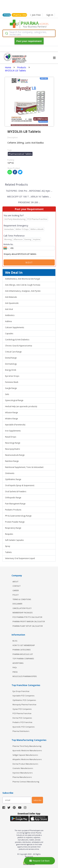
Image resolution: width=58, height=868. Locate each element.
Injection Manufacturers (23, 773)
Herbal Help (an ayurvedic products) (21, 406)
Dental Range (11, 358)
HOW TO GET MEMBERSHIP (24, 645)
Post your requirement (29, 41)
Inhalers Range (12, 419)
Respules (9, 534)
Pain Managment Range (15, 504)
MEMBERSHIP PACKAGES (23, 613)
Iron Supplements (13, 431)
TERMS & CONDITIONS (22, 599)
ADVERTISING (18, 663)
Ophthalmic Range (13, 479)
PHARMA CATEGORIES (21, 650)
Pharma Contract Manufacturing (26, 782)
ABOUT (15, 582)
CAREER (16, 590)
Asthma (8, 321)
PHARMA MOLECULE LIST (23, 654)
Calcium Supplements (15, 327)
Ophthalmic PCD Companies (24, 700)
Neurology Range (13, 443)
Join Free (35, 15)
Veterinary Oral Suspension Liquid (20, 558)
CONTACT (17, 586)
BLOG (15, 641)
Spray (8, 546)
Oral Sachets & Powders (16, 491)
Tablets (8, 552)
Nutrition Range (12, 461)
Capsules (9, 334)
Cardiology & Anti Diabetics (17, 340)
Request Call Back (40, 861)
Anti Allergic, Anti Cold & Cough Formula (23, 285)
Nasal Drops (11, 437)
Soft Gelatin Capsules (14, 540)
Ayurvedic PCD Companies (24, 727)
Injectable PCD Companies (23, 696)
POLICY (16, 595)
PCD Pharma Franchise (22, 713)
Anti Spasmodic (12, 303)
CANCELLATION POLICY (22, 608)
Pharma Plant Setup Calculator (28, 626)
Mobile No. (9, 244)
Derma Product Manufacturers (25, 764)
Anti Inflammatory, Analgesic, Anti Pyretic (23, 291)
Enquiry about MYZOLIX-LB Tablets (29, 254)
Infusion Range (12, 412)
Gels (7, 394)
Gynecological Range (14, 400)
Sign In (50, 15)
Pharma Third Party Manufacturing (27, 746)
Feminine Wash (12, 382)
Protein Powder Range (15, 522)
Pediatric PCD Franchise (22, 722)
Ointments (10, 473)
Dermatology (11, 364)
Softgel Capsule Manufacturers (25, 755)
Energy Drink (11, 370)
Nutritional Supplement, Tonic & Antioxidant (24, 467)
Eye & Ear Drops (12, 376)
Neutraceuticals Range (15, 455)
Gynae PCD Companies (22, 709)
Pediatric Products (13, 510)
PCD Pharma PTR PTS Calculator (27, 617)
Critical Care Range (13, 352)
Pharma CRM (20, 15)
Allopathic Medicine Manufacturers (27, 759)
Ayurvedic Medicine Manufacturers (27, 750)
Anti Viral (9, 309)
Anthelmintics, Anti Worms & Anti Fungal (23, 279)
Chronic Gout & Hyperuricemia (19, 346)
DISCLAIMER (17, 604)
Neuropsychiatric (13, 449)
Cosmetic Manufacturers (23, 768)
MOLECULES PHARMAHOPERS (25, 676)
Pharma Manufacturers (22, 777)
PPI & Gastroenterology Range (18, 516)
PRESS (15, 672)
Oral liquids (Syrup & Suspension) (20, 485)
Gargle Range (11, 388)
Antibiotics (10, 315)
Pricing (7, 15)
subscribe (37, 800)
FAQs (15, 667)
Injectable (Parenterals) (15, 425)
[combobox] (29, 33)
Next (29, 262)
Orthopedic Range (13, 498)
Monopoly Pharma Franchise (24, 704)
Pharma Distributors (21, 731)
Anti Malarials (11, 297)
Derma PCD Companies (22, 718)
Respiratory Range (13, 528)
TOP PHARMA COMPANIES (23, 659)
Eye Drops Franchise (21, 691)
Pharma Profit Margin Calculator (29, 621)
